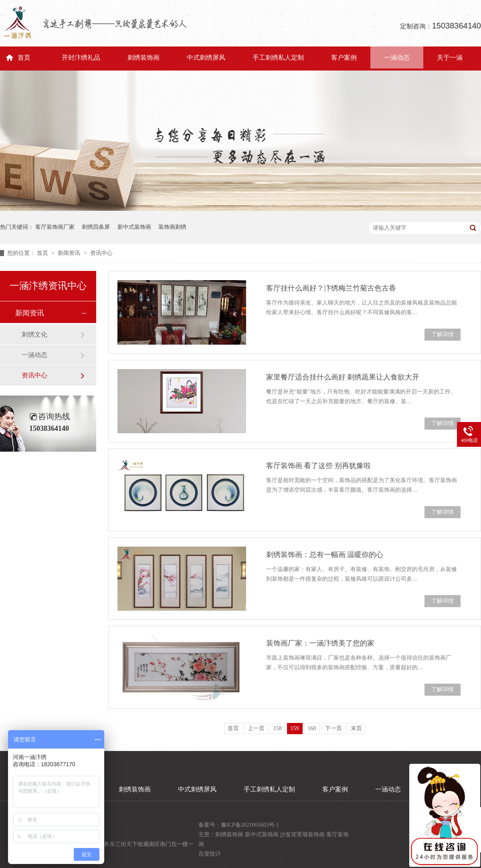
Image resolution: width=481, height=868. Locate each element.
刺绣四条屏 (96, 227)
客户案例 (344, 58)
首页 (24, 58)
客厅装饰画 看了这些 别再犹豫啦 (318, 466)
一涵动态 (397, 58)
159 (295, 728)
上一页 (256, 728)
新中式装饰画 (134, 227)
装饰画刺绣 (172, 227)
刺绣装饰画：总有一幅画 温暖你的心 (325, 555)
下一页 (333, 728)
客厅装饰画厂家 (55, 227)
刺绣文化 (34, 334)
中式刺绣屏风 (206, 58)
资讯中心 (101, 253)
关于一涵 (450, 58)
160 (312, 728)
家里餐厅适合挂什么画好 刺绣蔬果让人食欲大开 (343, 377)
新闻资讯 (70, 253)
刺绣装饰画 (143, 58)
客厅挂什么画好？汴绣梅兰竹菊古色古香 (331, 288)
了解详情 (443, 334)
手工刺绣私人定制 (278, 58)
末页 (356, 728)
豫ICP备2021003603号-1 (250, 825)
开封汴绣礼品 (81, 58)
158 (278, 728)
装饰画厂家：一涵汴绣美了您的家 (320, 643)
